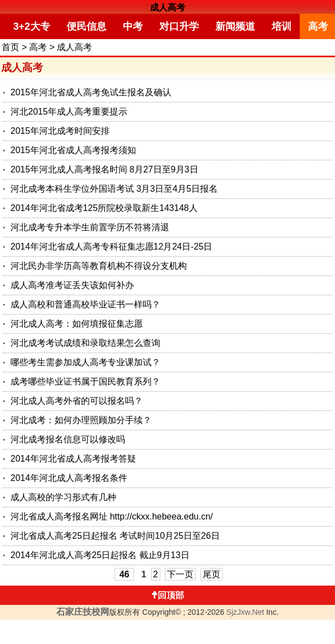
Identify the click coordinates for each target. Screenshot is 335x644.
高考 (38, 47)
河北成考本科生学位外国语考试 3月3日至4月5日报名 (114, 189)
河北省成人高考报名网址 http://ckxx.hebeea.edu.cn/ (112, 516)
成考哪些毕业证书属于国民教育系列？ (85, 381)
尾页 (212, 574)
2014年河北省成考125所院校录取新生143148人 (104, 208)
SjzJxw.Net (245, 612)
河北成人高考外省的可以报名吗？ (77, 401)
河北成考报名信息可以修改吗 (68, 439)
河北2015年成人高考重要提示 (69, 112)
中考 (133, 26)
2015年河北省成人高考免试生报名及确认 (91, 92)
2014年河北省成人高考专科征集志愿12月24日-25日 (111, 247)
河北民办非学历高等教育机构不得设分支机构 (99, 266)
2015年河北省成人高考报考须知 (73, 150)
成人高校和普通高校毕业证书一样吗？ (85, 304)
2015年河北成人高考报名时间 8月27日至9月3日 (104, 169)
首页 (10, 47)
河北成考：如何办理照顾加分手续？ (81, 420)
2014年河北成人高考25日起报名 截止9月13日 (100, 555)
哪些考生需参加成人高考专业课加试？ (85, 362)
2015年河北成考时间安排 (60, 131)
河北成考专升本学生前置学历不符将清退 (90, 227)
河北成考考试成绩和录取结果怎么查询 (85, 343)
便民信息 (87, 26)
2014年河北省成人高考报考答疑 (73, 459)
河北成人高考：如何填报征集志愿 (77, 324)
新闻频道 (235, 26)
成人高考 (167, 7)
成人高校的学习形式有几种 (63, 497)
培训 (282, 26)
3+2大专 (32, 26)
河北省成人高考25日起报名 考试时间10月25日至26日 (115, 536)
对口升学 (179, 26)
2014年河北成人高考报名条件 (69, 478)
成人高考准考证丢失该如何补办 (72, 285)
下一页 (180, 574)
